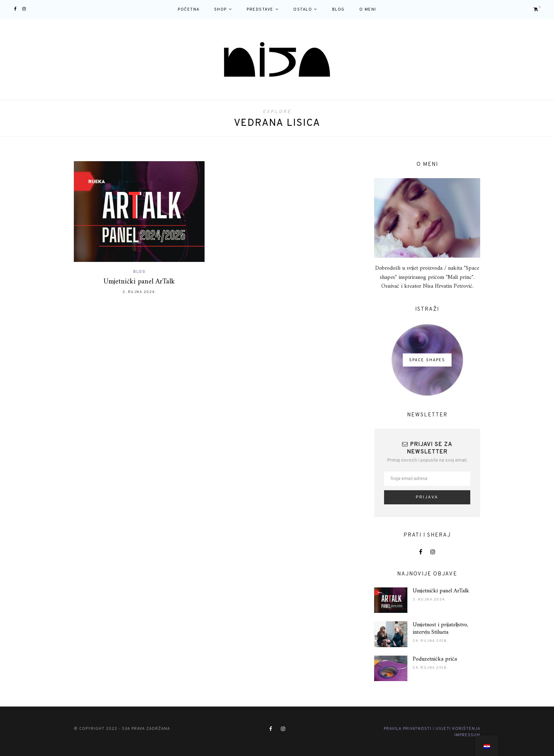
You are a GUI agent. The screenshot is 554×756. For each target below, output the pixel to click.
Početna (189, 10)
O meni (368, 10)
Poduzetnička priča (435, 659)
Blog (338, 10)
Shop (220, 10)
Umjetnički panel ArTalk (139, 282)
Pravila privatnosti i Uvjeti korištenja (432, 729)
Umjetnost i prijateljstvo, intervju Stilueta (440, 629)
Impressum (467, 735)
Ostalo (303, 10)
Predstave (260, 10)
